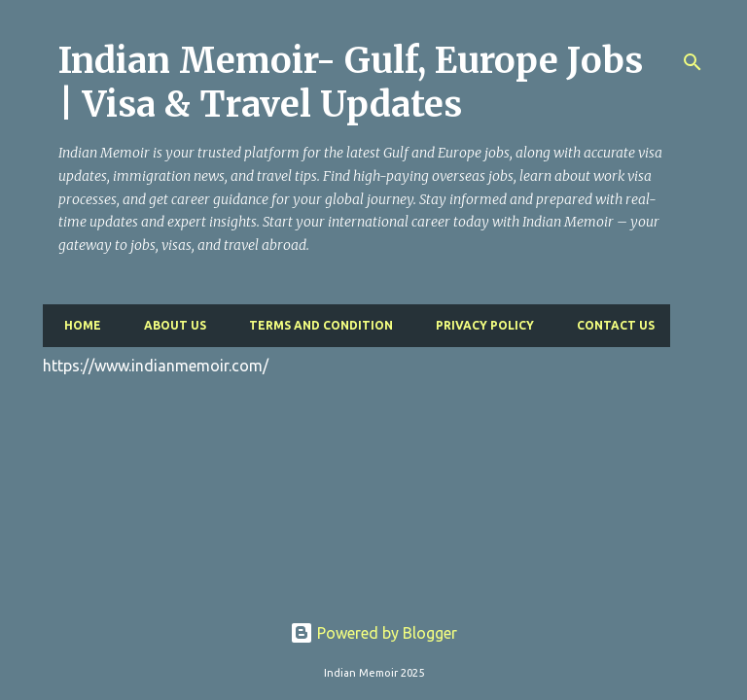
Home (77, 325)
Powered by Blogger (373, 633)
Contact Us (610, 325)
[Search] (693, 62)
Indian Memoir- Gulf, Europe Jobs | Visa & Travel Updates (351, 83)
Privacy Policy (479, 325)
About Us (169, 325)
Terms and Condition (315, 325)
